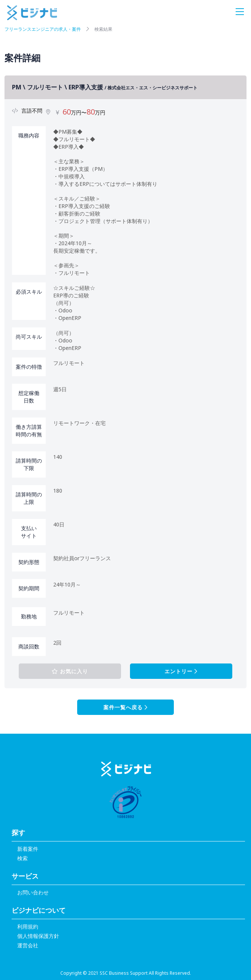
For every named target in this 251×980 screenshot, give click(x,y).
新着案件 (28, 849)
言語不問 (32, 111)
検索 (22, 858)
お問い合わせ (33, 892)
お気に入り (70, 671)
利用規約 (28, 926)
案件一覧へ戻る (125, 707)
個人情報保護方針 (38, 936)
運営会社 (28, 945)
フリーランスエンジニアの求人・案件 (43, 29)
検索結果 (103, 29)
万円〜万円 (84, 112)
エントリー (181, 671)
